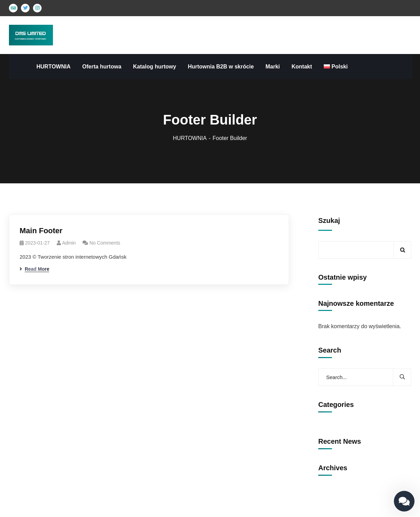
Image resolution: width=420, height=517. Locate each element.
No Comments (105, 243)
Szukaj (329, 220)
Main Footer (41, 231)
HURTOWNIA (190, 138)
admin (69, 243)
